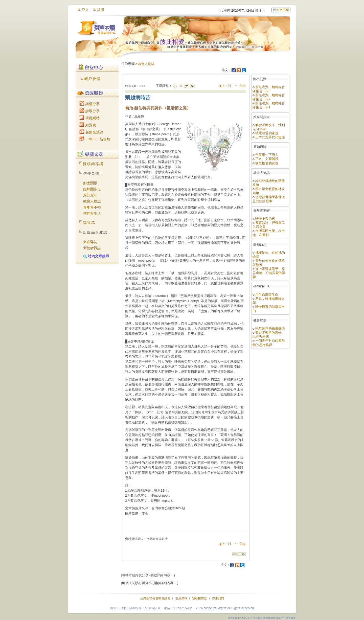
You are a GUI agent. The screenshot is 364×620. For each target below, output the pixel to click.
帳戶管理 (93, 79)
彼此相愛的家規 (266, 133)
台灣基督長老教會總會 (155, 598)
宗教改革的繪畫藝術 (269, 328)
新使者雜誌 (92, 248)
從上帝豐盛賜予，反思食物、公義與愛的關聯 (269, 273)
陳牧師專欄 (93, 164)
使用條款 (181, 598)
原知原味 (90, 195)
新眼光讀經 (91, 132)
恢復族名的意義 (266, 163)
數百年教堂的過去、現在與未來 (269, 335)
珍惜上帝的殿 (264, 219)
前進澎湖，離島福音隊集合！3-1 (269, 105)
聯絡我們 (218, 598)
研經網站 (89, 118)
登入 (85, 10)
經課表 (88, 125)
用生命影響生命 (266, 295)
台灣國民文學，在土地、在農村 (269, 233)
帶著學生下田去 (266, 155)
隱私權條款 (199, 598)
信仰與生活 (92, 213)
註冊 (101, 10)
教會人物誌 (92, 201)
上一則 (227, 86)
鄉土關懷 (90, 183)
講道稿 (89, 223)
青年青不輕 (92, 207)
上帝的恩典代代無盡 (269, 137)
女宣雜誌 (90, 242)
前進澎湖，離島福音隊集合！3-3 (269, 89)
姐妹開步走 (92, 189)
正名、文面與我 (266, 159)
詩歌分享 (89, 111)
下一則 (238, 86)
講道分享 (89, 104)
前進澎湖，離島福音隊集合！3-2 (269, 97)
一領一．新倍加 (95, 139)
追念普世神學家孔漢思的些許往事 (269, 199)
